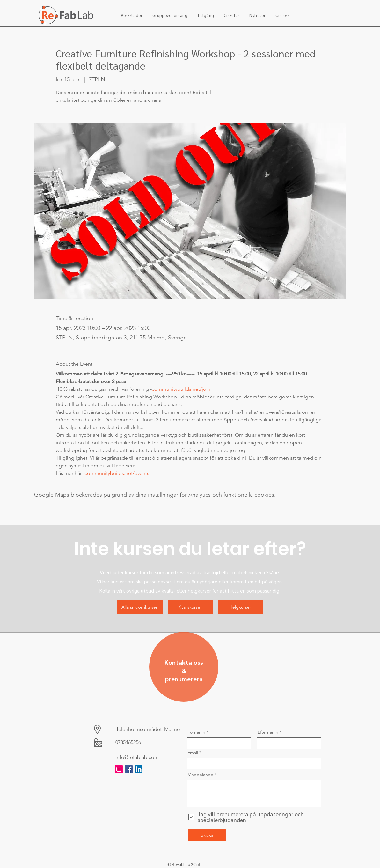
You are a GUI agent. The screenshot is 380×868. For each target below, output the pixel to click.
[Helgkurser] (241, 607)
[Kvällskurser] (191, 607)
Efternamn (268, 732)
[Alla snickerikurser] (140, 607)
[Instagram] (119, 769)
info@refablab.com (137, 757)
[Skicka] (207, 835)
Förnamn (196, 732)
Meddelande (200, 775)
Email (193, 753)
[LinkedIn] (139, 769)
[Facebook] (129, 769)
